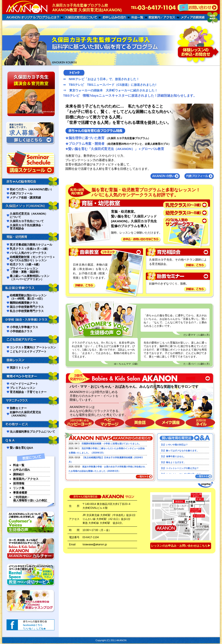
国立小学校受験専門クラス (27, 307)
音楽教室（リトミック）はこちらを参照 (106, 252)
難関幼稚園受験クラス (24, 303)
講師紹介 (19, 474)
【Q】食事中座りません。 (173, 456)
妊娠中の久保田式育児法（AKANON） (25, 414)
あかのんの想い (165, 176)
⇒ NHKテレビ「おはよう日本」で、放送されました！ (101, 79)
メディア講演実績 (192, 17)
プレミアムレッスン (23, 388)
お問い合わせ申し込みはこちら (198, 45)
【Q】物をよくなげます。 (173, 462)
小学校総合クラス (21, 331)
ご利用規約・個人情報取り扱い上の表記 (30, 499)
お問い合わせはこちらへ (198, 8)
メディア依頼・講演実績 (25, 198)
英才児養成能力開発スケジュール (31, 245)
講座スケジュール (30, 163)
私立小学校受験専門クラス (27, 311)
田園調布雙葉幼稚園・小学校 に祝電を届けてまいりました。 (111, 444)
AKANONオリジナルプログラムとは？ (32, 17)
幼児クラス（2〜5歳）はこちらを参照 (186, 213)
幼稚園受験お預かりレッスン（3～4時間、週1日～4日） (28, 297)
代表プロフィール (199, 176)
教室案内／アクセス (26, 479)
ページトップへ (205, 485)
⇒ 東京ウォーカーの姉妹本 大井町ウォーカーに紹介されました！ (110, 90)
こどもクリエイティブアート (28, 352)
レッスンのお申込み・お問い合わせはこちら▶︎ (181, 546)
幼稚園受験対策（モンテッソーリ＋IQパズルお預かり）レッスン (32, 259)
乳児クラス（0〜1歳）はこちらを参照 (186, 205)
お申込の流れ (22, 470)
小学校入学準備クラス (24, 327)
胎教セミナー (18, 408)
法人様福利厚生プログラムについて (32, 432)
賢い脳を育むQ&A (21, 448)
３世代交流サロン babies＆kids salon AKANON (139, 378)
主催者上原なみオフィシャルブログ (30, 601)
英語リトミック (20, 368)
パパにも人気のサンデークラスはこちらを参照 (186, 232)
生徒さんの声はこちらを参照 (103, 329)
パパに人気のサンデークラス (28, 253)
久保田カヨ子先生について (27, 221)
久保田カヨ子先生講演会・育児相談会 (27, 227)
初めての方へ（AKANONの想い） (32, 189)
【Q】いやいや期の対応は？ (174, 445)
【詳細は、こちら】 (84, 285)
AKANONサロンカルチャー (30, 548)
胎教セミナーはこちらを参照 (177, 276)
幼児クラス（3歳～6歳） (25, 264)
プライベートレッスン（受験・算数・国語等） (25, 270)
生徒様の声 (30, 522)
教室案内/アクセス (162, 17)
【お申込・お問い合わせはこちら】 (141, 239)
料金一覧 (137, 17)
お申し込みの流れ (114, 17)
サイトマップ (213, 18)
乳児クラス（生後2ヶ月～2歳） (30, 249)
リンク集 (19, 488)
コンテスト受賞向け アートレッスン (33, 347)
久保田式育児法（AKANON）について (29, 215)
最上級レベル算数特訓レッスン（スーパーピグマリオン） (30, 278)
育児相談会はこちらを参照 (177, 252)
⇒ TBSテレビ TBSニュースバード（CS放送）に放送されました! (110, 85)
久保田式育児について (81, 17)
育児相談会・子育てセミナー (28, 392)
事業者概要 (20, 493)
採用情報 (19, 483)
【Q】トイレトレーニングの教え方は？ (179, 468)
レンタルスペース (30, 575)
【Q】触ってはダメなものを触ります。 (179, 451)
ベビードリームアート (24, 384)
